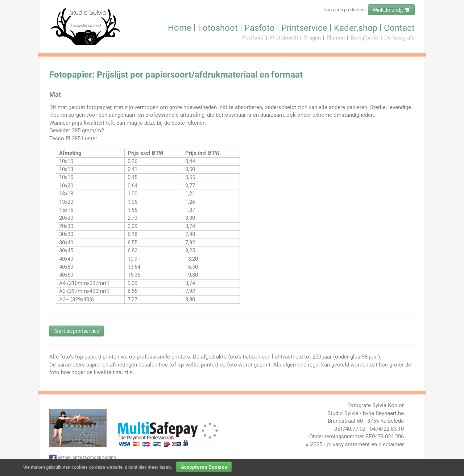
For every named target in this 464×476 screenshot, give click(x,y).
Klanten (336, 38)
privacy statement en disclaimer (365, 444)
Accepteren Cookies (204, 467)
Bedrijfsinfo (364, 38)
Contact (399, 28)
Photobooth (284, 38)
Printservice (304, 28)
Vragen (312, 38)
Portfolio (253, 38)
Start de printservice (76, 331)
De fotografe (399, 38)
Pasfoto (260, 28)
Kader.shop (356, 28)
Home (180, 28)
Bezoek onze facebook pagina (83, 458)
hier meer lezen (155, 467)
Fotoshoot (218, 28)
